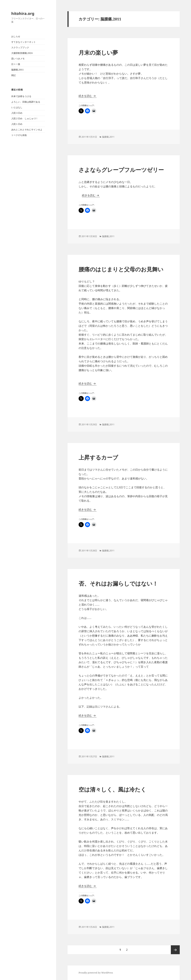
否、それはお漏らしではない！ (118, 583)
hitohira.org (23, 13)
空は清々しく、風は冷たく (112, 789)
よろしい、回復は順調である (26, 102)
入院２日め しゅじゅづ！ (25, 118)
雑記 (13, 75)
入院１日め (17, 124)
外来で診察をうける (21, 96)
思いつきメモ (18, 59)
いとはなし (17, 107)
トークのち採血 (19, 135)
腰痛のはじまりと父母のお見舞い (121, 269)
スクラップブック (20, 47)
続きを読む (88, 96)
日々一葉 (16, 64)
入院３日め (17, 113)
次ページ (175, 950)
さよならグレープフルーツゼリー (121, 170)
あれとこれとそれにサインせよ (27, 129)
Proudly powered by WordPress (96, 973)
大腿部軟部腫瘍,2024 (22, 53)
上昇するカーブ (98, 457)
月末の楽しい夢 (98, 53)
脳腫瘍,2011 (17, 70)
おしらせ (16, 36)
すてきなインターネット (23, 42)
